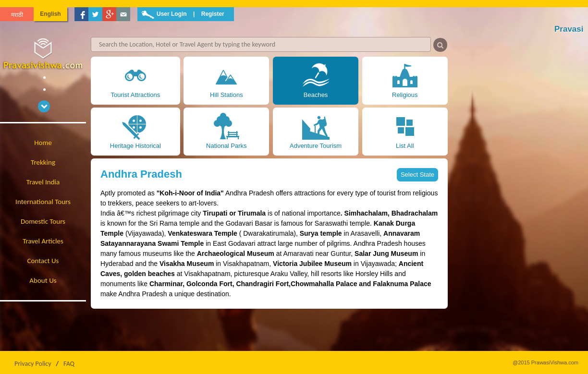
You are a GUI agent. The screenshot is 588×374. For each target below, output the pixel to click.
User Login (172, 14)
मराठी (17, 15)
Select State (417, 175)
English (50, 14)
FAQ (69, 364)
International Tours (43, 202)
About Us (43, 280)
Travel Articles (43, 241)
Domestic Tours (43, 221)
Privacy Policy (33, 364)
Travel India (43, 182)
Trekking (43, 162)
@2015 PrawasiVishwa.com (545, 362)
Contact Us (43, 261)
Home (43, 143)
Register (213, 14)
